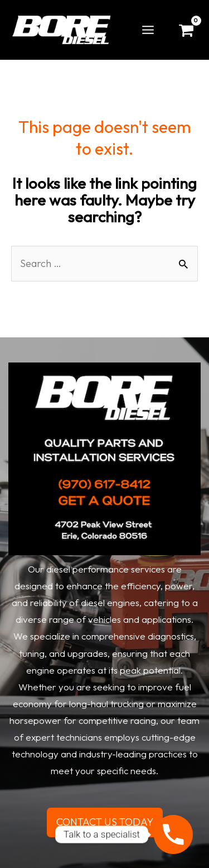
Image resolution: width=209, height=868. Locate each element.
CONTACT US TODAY (105, 822)
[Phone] (173, 834)
